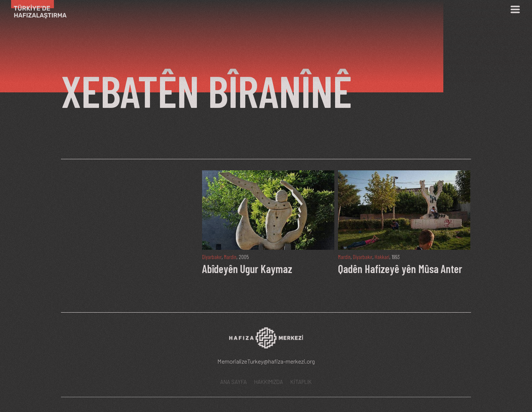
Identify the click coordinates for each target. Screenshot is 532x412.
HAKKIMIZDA (269, 382)
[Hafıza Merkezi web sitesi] (266, 340)
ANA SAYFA (233, 382)
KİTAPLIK (301, 382)
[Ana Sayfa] (36, 9)
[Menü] (515, 9)
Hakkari (384, 257)
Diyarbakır (212, 257)
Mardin (231, 257)
